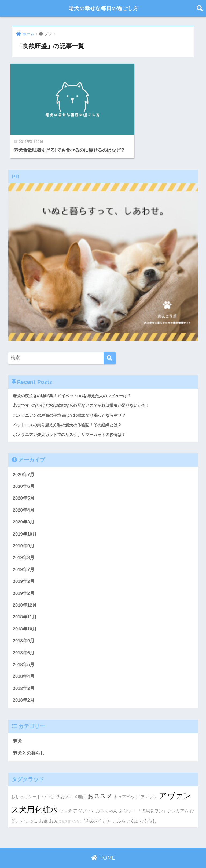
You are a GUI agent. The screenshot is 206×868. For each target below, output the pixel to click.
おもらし (148, 808)
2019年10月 (25, 520)
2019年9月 (24, 532)
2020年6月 (24, 472)
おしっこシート (26, 784)
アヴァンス (84, 798)
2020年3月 (24, 508)
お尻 (53, 808)
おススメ (100, 784)
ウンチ (65, 798)
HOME (103, 845)
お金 (43, 808)
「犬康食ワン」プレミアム (163, 798)
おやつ (109, 808)
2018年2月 (24, 688)
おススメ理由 (73, 784)
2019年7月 (24, 556)
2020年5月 (24, 484)
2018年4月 (24, 664)
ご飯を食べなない (71, 809)
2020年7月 (24, 460)
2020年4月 (24, 496)
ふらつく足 (128, 808)
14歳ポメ (93, 808)
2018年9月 (24, 628)
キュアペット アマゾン (136, 784)
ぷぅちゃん (107, 798)
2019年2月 (24, 580)
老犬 (17, 729)
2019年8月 (24, 544)
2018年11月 (25, 604)
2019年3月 (24, 568)
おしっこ (29, 808)
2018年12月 (25, 592)
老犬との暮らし (29, 741)
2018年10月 (25, 616)
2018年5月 (24, 652)
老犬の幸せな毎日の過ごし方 (104, 8)
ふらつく (127, 798)
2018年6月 (24, 640)
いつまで (51, 784)
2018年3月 (24, 676)
